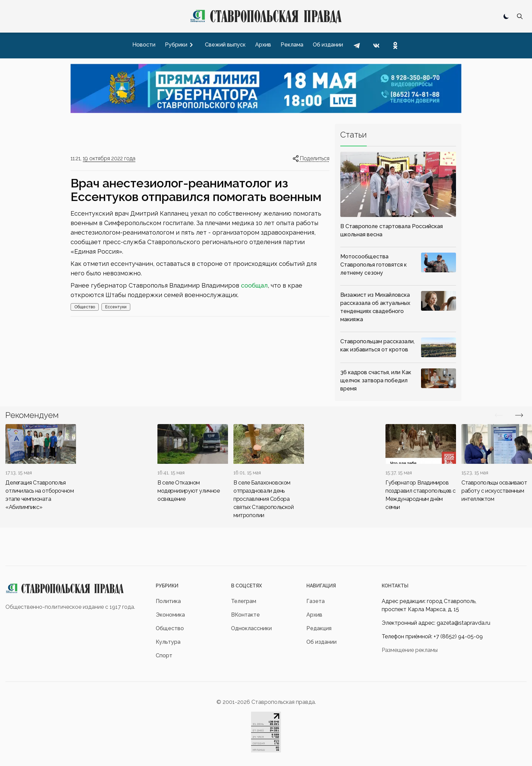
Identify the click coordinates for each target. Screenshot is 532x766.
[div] (41, 468)
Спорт (164, 655)
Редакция (319, 628)
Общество (85, 307)
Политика (168, 601)
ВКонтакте (245, 615)
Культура (168, 642)
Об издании (321, 642)
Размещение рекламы (410, 650)
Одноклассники (251, 628)
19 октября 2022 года (109, 158)
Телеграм (244, 601)
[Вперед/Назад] (499, 415)
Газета (316, 601)
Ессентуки (116, 307)
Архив (314, 615)
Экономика (170, 615)
